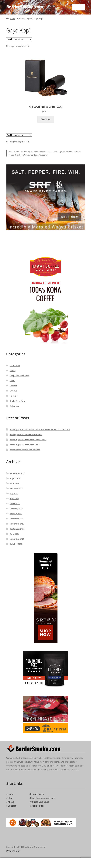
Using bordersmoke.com (43, 798)
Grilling (13, 391)
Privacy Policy (37, 794)
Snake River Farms (18, 401)
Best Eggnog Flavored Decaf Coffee (26, 435)
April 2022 (14, 498)
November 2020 (17, 539)
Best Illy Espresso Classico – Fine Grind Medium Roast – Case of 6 (40, 429)
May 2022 (14, 493)
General (13, 386)
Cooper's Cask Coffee (19, 376)
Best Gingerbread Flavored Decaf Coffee (28, 440)
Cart (70, 861)
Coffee (13, 371)
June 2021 (14, 534)
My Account (15, 863)
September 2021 (17, 529)
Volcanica (14, 406)
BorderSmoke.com (25, 7)
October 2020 (16, 544)
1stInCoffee (15, 365)
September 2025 (17, 473)
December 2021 (17, 519)
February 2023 (16, 488)
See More (45, 119)
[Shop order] (19, 39)
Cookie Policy (37, 806)
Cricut (13, 381)
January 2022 (16, 514)
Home (12, 19)
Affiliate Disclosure (40, 802)
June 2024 (14, 483)
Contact (12, 806)
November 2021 (17, 524)
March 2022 (15, 504)
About (11, 802)
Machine (14, 396)
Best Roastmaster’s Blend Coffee (25, 450)
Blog (10, 798)
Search (46, 863)
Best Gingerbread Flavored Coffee (25, 445)
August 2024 (15, 478)
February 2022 (16, 509)
